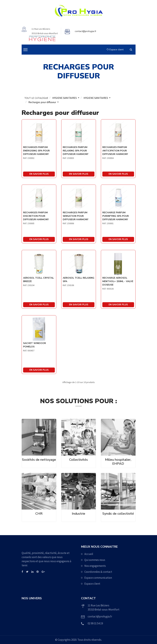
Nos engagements (95, 566)
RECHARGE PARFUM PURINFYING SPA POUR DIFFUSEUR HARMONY (116, 216)
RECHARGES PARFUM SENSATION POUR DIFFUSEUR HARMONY (76, 216)
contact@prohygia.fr (86, 31)
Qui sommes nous (95, 560)
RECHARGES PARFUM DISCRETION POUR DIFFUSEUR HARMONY (36, 216)
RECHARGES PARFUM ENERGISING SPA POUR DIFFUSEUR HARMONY (36, 151)
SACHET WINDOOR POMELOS (35, 345)
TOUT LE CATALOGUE (36, 98)
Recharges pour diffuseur (43, 102)
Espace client (115, 50)
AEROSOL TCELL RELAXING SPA (78, 280)
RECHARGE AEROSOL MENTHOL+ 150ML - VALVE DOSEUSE (118, 281)
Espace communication (98, 578)
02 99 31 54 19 (95, 623)
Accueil (89, 554)
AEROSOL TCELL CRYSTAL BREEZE (38, 280)
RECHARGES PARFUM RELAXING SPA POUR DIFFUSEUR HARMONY (76, 151)
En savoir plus (39, 174)
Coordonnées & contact (98, 572)
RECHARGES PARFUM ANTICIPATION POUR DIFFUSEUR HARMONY (115, 151)
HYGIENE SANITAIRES (65, 98)
